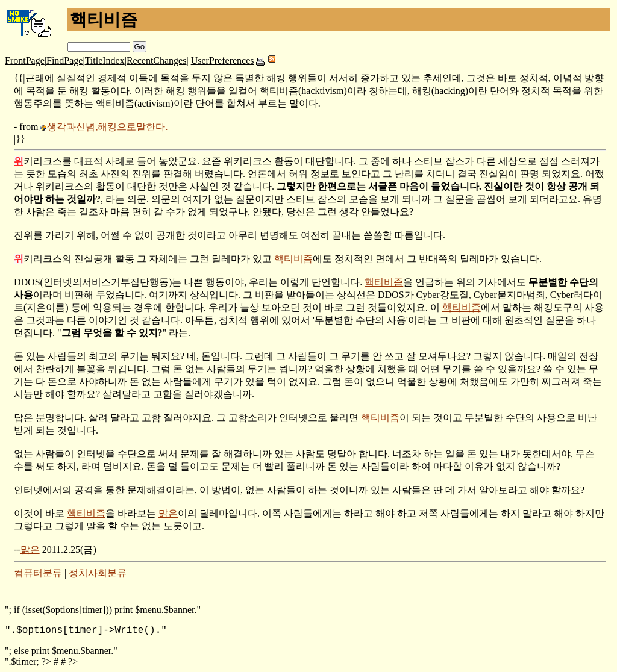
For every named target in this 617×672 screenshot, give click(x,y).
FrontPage (25, 61)
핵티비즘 (293, 259)
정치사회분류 (98, 573)
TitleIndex (105, 61)
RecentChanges (157, 61)
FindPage (64, 61)
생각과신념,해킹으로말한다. (107, 127)
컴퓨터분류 (38, 573)
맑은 (168, 513)
